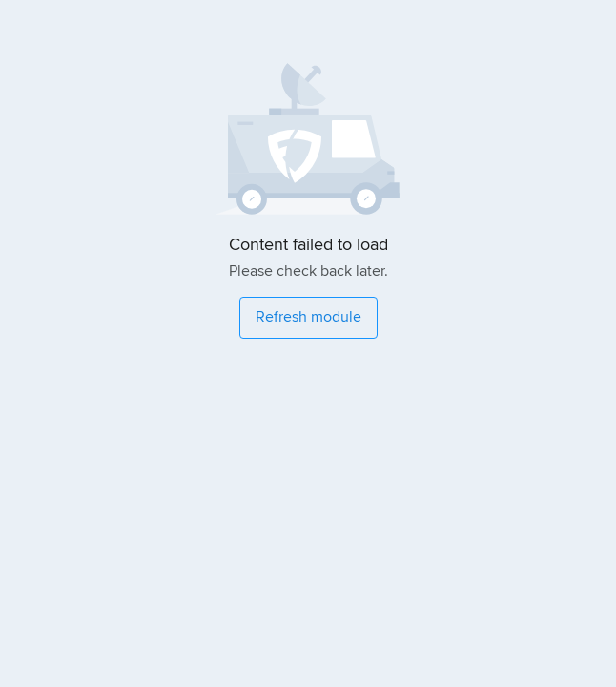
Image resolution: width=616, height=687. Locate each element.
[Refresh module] (308, 318)
